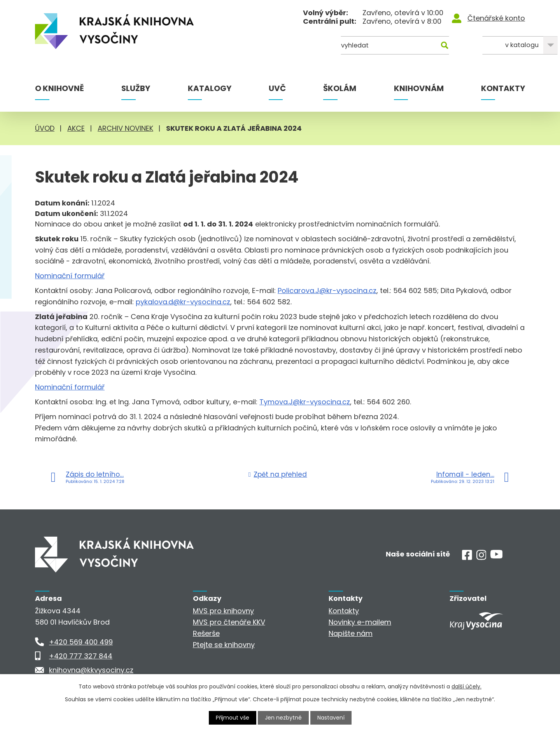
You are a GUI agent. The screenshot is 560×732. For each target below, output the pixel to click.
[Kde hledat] (487, 46)
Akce (76, 128)
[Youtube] (496, 556)
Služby (136, 88)
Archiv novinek (125, 128)
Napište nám (351, 633)
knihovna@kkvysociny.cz (91, 670)
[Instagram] (481, 557)
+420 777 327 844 (81, 656)
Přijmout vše (233, 718)
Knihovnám (419, 88)
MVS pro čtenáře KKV (229, 622)
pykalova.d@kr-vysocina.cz (183, 302)
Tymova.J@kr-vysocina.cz (305, 402)
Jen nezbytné (283, 718)
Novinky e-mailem (360, 622)
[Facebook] (467, 557)
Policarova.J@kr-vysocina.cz (327, 291)
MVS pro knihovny (223, 611)
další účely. (466, 686)
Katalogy (210, 88)
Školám (340, 88)
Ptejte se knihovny (224, 645)
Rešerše (206, 633)
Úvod (45, 128)
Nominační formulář (70, 276)
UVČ (277, 88)
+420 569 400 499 (81, 642)
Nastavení (331, 718)
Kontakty (503, 88)
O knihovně (59, 88)
